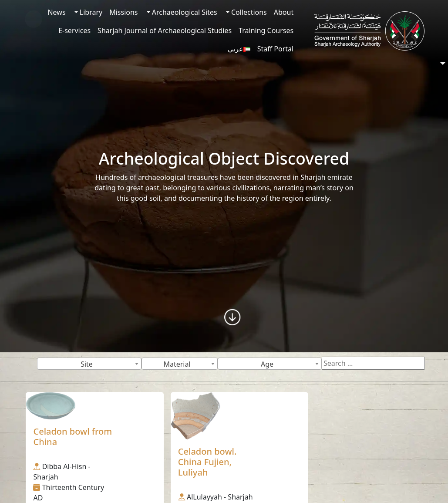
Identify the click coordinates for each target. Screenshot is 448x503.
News (56, 12)
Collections (248, 12)
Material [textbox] (177, 364)
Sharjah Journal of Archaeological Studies (165, 30)
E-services (74, 30)
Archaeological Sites (184, 12)
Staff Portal (276, 49)
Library (90, 12)
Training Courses (266, 30)
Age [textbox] (267, 364)
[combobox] (89, 364)
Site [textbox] (87, 364)
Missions (123, 12)
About (284, 12)
